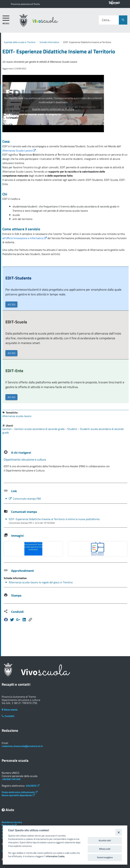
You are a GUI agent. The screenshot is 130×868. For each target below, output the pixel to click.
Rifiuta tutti (105, 849)
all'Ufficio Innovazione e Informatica (25, 238)
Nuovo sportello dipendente (18, 795)
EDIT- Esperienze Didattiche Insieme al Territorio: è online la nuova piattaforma (54, 519)
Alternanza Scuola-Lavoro (19, 150)
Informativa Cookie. (55, 856)
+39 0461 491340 (11, 779)
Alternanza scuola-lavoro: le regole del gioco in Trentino (41, 582)
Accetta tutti (105, 840)
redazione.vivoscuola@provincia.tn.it (22, 746)
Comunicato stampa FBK (25, 499)
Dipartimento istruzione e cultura (25, 460)
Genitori (7, 429)
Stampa (16, 595)
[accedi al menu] (6, 19)
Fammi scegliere (105, 857)
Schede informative (49, 42)
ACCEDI (11, 304)
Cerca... (106, 20)
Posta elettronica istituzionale (20, 792)
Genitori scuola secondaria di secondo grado (40, 429)
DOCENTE (33, 786)
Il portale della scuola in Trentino (20, 42)
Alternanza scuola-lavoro (17, 416)
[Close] (119, 832)
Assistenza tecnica (12, 822)
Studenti (73, 429)
